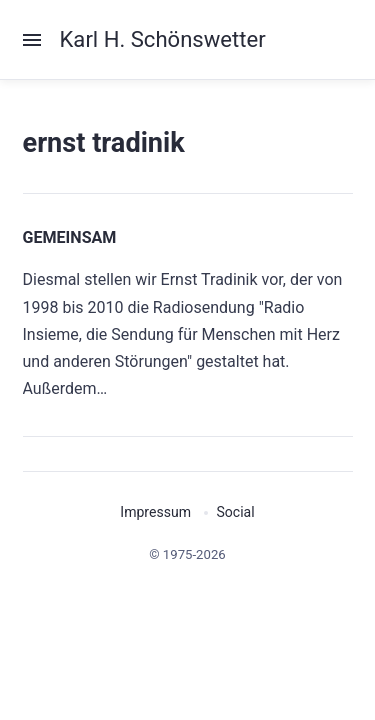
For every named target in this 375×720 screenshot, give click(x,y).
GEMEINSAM (70, 237)
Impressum (155, 512)
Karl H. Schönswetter (163, 39)
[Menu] (41, 40)
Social (235, 512)
